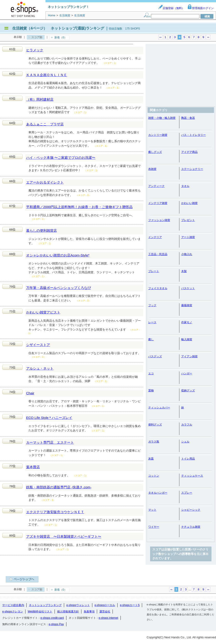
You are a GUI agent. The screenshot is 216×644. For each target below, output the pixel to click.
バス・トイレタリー (193, 135)
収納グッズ (188, 390)
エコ (151, 373)
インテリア (155, 237)
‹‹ (160, 37)
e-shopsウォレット (78, 605)
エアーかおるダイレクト (45, 182)
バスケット (188, 288)
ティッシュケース (192, 476)
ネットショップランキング (45, 605)
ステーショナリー (192, 169)
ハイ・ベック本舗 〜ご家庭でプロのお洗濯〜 (61, 158)
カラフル (187, 425)
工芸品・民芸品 (158, 254)
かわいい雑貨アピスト (43, 312)
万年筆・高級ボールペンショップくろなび (59, 288)
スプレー (187, 493)
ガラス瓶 (154, 442)
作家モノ (187, 322)
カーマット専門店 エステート (50, 442)
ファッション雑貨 (159, 220)
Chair (30, 393)
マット (152, 510)
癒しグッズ (155, 152)
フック (152, 305)
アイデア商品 (189, 152)
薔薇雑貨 (187, 305)
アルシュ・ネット (40, 368)
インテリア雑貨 (158, 203)
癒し (151, 339)
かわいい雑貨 (189, 203)
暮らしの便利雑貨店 (41, 230)
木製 (184, 271)
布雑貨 (152, 169)
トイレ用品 (188, 459)
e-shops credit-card (52, 618)
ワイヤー (154, 527)
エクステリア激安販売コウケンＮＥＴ (55, 512)
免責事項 (89, 612)
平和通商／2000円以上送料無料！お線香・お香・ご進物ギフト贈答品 (79, 207)
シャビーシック (191, 510)
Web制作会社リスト (40, 612)
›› (208, 37)
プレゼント (188, 220)
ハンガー (187, 373)
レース (152, 322)
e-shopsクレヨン (13, 612)
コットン (154, 476)
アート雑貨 (188, 237)
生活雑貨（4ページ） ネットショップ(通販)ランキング (58, 28)
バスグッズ (155, 356)
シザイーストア (38, 345)
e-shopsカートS (130, 605)
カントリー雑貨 (158, 135)
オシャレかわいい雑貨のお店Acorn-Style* (58, 255)
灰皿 (151, 459)
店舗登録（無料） (171, 8)
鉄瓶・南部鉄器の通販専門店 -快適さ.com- (59, 487)
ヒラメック (35, 50)
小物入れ (187, 254)
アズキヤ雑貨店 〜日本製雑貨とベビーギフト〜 (64, 536)
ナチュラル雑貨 (191, 527)
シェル (185, 442)
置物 (151, 390)
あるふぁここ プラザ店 (45, 124)
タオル (185, 186)
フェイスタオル (158, 288)
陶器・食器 (188, 118)
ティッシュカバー (159, 408)
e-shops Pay (56, 624)
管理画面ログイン (201, 8)
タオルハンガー (158, 493)
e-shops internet (108, 618)
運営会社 (105, 612)
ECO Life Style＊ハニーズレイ (49, 418)
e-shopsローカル (105, 605)
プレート (154, 271)
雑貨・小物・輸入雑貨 (162, 118)
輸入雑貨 (187, 339)
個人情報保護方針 (68, 612)
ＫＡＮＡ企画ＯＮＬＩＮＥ (47, 75)
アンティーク (156, 186)
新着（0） (61, 37)
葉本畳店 (33, 467)
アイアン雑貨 (189, 356)
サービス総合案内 (13, 605)
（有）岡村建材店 (40, 99)
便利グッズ (155, 425)
